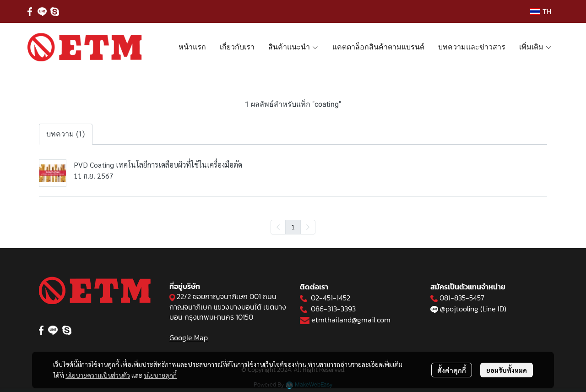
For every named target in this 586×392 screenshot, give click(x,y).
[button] (541, 11)
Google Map (189, 338)
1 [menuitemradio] (293, 227)
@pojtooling (459, 309)
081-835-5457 (462, 298)
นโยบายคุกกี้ (160, 375)
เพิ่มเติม (536, 47)
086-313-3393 (333, 309)
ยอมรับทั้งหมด (507, 370)
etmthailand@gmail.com (351, 320)
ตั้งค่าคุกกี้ (452, 370)
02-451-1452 (331, 298)
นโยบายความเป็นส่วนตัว (98, 375)
